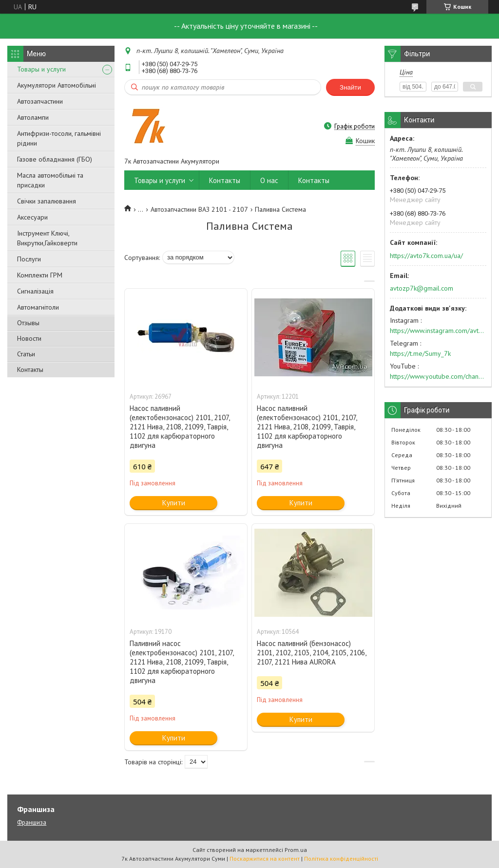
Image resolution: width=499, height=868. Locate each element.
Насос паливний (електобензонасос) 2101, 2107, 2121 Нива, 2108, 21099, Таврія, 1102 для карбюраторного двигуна (180, 427)
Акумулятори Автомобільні (57, 85)
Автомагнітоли (38, 307)
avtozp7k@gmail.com (422, 288)
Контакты (30, 369)
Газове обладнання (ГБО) (55, 159)
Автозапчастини (40, 101)
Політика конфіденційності (341, 859)
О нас (269, 180)
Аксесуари (32, 217)
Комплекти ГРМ (40, 275)
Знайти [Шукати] (350, 87)
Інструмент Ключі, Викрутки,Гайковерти (47, 238)
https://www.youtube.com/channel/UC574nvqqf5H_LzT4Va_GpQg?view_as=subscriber (438, 376)
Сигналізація (35, 291)
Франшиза (32, 822)
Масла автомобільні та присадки (50, 180)
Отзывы (28, 323)
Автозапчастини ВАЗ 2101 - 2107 (199, 209)
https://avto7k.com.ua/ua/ (426, 256)
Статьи (26, 354)
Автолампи (33, 117)
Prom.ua (296, 850)
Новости (29, 338)
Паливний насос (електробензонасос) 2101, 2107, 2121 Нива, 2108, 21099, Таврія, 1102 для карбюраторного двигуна (182, 662)
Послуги (29, 259)
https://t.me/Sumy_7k (420, 353)
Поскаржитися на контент (265, 859)
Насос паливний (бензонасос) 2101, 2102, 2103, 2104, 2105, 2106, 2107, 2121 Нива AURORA (311, 653)
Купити (174, 503)
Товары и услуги (41, 69)
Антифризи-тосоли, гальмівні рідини (59, 138)
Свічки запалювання (47, 201)
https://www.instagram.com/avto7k (438, 331)
